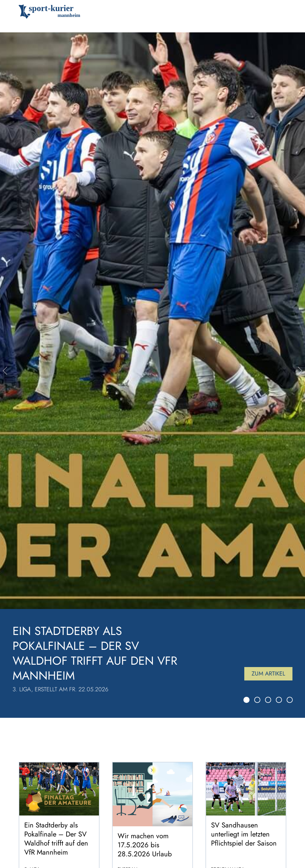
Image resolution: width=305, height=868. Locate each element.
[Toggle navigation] (278, 12)
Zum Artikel (268, 674)
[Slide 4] (279, 700)
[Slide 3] (268, 700)
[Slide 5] (290, 700)
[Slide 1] (246, 700)
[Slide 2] (257, 700)
